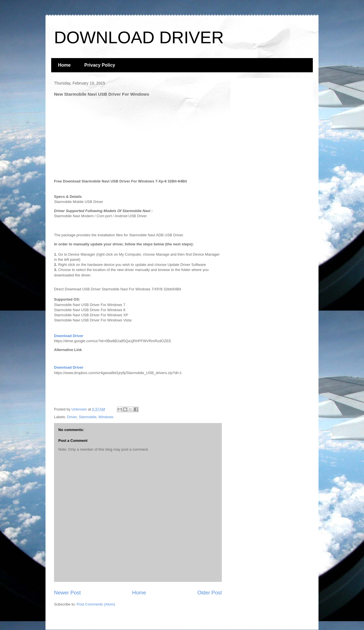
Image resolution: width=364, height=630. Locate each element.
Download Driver (69, 336)
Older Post (210, 593)
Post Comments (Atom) (96, 604)
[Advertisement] (97, 136)
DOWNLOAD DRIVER (139, 37)
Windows (106, 417)
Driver (72, 417)
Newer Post (67, 593)
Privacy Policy (100, 65)
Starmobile (88, 417)
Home (64, 65)
